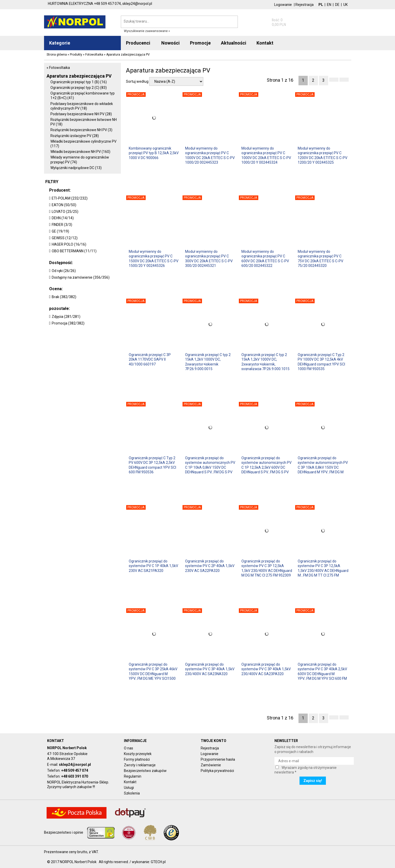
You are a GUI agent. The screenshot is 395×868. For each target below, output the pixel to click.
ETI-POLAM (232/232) (70, 198)
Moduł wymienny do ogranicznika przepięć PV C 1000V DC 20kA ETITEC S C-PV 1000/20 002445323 (210, 155)
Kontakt (130, 782)
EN (329, 5)
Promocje (200, 43)
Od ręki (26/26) (64, 271)
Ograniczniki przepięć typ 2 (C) (79, 88)
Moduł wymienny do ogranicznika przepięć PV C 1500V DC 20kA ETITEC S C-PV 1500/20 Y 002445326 (154, 258)
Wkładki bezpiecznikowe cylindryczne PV (83, 144)
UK (345, 5)
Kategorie (60, 43)
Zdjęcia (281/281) (66, 317)
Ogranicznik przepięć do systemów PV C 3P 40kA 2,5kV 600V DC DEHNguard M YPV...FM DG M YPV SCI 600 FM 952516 (322, 671)
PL (321, 5)
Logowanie (283, 5)
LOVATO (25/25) (65, 212)
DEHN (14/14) (63, 218)
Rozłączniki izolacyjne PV (75, 136)
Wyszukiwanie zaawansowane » (147, 31)
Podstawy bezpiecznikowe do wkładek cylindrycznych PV (82, 106)
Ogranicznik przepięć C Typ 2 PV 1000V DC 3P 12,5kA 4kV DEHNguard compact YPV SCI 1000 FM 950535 (321, 362)
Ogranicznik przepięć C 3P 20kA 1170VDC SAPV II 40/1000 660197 (150, 359)
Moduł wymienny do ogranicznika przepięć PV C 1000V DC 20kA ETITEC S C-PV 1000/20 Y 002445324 (266, 155)
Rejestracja (305, 5)
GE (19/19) (60, 231)
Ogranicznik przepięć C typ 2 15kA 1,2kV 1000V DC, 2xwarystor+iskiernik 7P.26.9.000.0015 (208, 362)
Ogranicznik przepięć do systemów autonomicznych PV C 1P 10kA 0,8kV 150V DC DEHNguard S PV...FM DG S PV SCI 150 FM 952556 (210, 465)
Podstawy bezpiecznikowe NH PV (81, 114)
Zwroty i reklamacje (140, 765)
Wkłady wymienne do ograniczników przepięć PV (80, 160)
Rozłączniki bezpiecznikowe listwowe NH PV (84, 122)
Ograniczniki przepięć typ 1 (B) (79, 82)
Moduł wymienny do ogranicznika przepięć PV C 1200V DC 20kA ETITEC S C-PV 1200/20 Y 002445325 (323, 155)
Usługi (129, 788)
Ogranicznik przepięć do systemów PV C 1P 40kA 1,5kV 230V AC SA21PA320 (153, 566)
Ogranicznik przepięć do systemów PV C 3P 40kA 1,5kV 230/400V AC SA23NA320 (210, 669)
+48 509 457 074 (75, 770)
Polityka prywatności (217, 771)
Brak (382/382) (64, 297)
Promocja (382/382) (68, 323)
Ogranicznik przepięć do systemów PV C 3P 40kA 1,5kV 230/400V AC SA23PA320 (266, 669)
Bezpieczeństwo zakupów (145, 771)
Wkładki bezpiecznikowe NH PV (80, 152)
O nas (129, 748)
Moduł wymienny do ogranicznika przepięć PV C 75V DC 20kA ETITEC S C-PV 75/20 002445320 (321, 258)
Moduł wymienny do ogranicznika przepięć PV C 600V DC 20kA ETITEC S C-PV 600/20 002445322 (265, 258)
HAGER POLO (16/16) (69, 244)
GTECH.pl (158, 862)
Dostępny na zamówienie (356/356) (81, 277)
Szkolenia (132, 793)
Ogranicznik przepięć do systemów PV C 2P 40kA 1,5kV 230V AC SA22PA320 (210, 566)
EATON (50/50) (64, 205)
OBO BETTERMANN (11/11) (74, 251)
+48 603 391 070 (75, 776)
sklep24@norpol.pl (75, 765)
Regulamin (133, 776)
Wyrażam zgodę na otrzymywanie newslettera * (306, 770)
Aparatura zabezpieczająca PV (79, 76)
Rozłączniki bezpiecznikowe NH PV (81, 130)
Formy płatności (137, 759)
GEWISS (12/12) (65, 238)
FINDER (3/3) (62, 225)
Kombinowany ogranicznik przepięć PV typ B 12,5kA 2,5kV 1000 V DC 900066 (154, 153)
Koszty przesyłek (138, 754)
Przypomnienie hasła (218, 759)
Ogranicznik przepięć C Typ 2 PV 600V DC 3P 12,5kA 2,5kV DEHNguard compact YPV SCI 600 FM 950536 (152, 465)
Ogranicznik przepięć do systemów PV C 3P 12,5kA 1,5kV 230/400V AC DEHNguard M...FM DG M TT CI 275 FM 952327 (323, 568)
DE (337, 5)
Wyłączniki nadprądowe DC (76, 168)
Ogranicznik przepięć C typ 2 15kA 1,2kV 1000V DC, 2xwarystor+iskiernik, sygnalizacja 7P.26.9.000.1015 (265, 362)
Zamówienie (211, 765)
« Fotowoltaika (58, 68)
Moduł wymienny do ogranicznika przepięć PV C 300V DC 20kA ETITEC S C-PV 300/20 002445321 (209, 258)
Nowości (170, 43)
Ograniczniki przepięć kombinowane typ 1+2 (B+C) (83, 96)
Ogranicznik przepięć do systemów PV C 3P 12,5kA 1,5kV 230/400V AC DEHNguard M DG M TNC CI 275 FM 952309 (267, 568)
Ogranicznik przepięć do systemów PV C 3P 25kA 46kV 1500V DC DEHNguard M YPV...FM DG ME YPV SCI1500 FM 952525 (153, 671)
